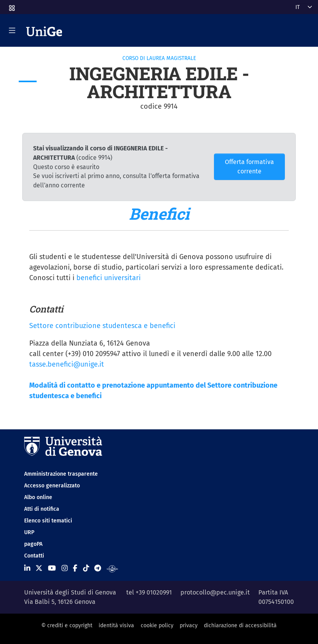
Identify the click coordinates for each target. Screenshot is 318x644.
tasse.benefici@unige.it (67, 364)
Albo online (38, 497)
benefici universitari (109, 278)
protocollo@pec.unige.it (215, 592)
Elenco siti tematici (48, 521)
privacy (189, 625)
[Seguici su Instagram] (65, 568)
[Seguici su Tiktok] (86, 568)
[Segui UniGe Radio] (112, 568)
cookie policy (157, 625)
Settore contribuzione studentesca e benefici (102, 326)
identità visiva (116, 625)
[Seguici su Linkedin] (27, 568)
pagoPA (33, 544)
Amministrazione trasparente (61, 474)
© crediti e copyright (67, 625)
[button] (11, 6)
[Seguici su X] (39, 568)
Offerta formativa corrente (249, 167)
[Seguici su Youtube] (52, 568)
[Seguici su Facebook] (75, 568)
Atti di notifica (42, 509)
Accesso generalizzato (52, 486)
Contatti (34, 556)
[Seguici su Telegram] (98, 568)
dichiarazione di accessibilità (240, 625)
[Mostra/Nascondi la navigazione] (12, 30)
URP (29, 532)
